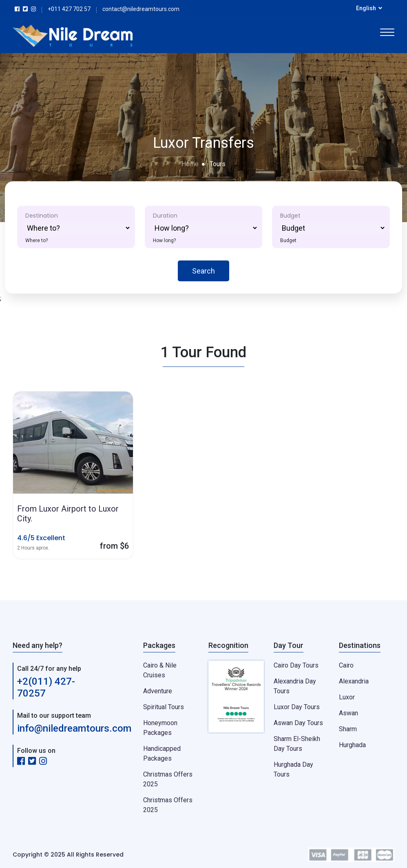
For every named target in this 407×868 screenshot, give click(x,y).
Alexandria (354, 681)
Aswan (348, 713)
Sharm (348, 729)
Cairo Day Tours (296, 665)
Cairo (346, 665)
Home (190, 164)
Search (203, 271)
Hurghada (352, 745)
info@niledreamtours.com (74, 728)
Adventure (158, 691)
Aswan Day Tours (298, 723)
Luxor (347, 697)
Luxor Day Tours (297, 707)
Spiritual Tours (164, 707)
